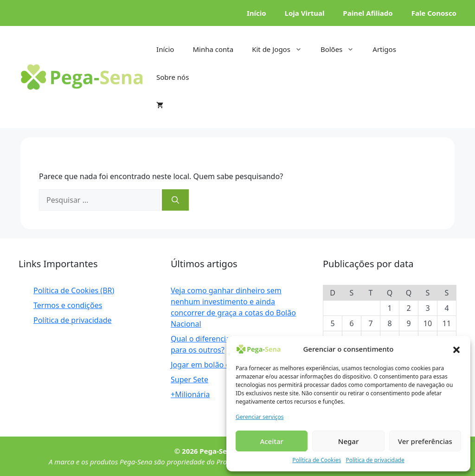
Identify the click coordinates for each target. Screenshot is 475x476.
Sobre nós (173, 77)
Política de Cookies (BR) (74, 290)
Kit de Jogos (282, 49)
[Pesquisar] (175, 200)
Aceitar (272, 441)
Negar (348, 441)
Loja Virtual (305, 13)
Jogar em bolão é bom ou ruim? (225, 365)
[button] (456, 349)
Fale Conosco (434, 13)
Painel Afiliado (368, 13)
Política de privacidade (375, 460)
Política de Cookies (317, 460)
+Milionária (190, 394)
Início (257, 13)
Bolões (342, 49)
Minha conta (213, 49)
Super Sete (189, 380)
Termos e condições (68, 305)
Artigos (384, 49)
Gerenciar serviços (260, 417)
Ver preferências (425, 441)
